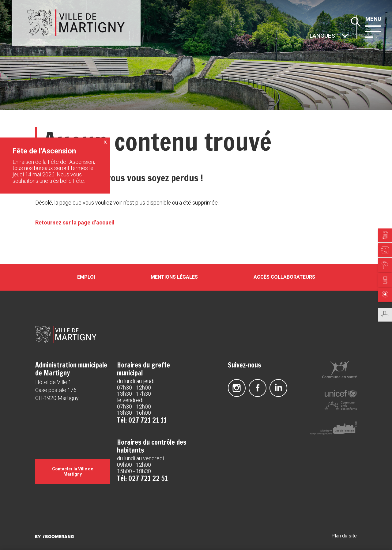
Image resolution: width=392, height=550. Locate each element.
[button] (373, 31)
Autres (309, 36)
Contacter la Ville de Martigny (73, 471)
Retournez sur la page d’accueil (75, 222)
